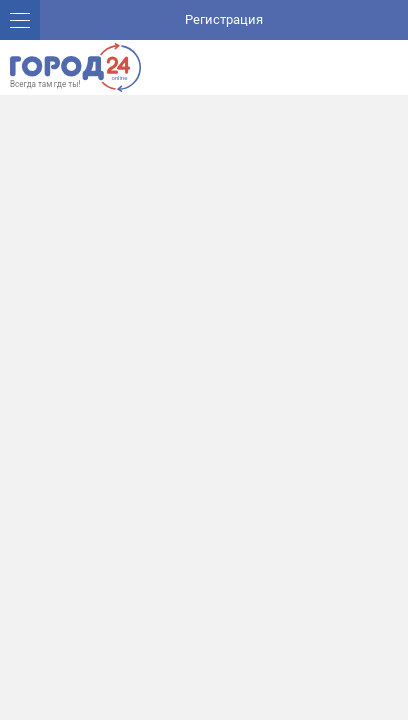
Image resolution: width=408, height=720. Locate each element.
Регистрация (224, 19)
